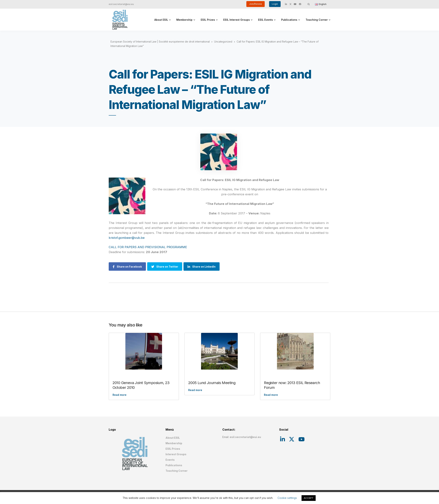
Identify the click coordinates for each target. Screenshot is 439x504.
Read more (120, 395)
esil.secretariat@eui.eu (121, 4)
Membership (184, 20)
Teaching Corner (317, 20)
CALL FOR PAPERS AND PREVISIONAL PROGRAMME (148, 247)
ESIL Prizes (208, 20)
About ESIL (161, 20)
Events (170, 460)
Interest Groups (176, 454)
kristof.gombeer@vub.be (127, 238)
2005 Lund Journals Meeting (212, 383)
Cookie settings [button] (287, 498)
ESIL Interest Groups (237, 20)
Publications (289, 20)
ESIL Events (266, 20)
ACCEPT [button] (309, 498)
